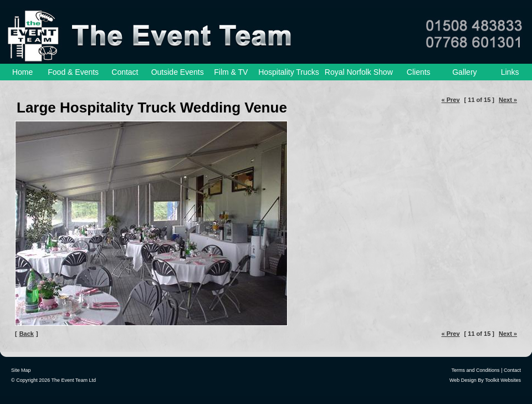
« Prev (451, 100)
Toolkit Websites (503, 380)
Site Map (21, 370)
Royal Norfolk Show (359, 72)
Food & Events (73, 72)
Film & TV (231, 72)
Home (22, 72)
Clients (419, 72)
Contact (125, 72)
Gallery (464, 72)
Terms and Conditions (476, 370)
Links (510, 72)
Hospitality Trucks (289, 72)
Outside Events (178, 72)
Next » (508, 100)
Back (27, 334)
